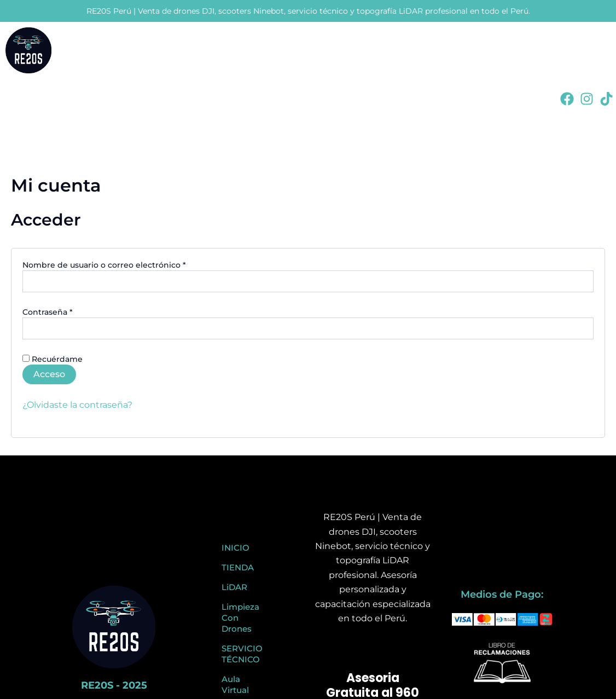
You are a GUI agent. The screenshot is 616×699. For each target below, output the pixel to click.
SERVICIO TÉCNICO (242, 654)
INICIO (236, 548)
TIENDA (238, 567)
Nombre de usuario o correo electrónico (126, 265)
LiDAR (234, 587)
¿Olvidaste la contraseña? (77, 405)
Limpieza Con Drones (240, 618)
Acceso (49, 374)
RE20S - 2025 (114, 685)
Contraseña (70, 312)
